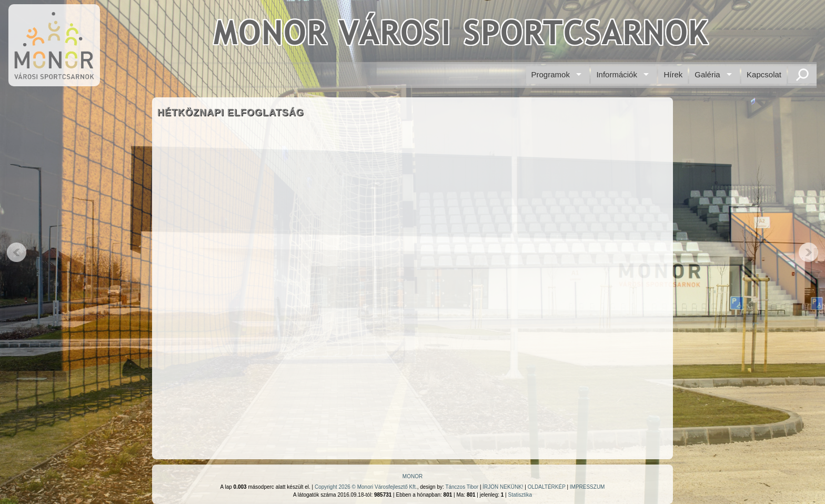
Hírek (673, 74)
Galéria (707, 74)
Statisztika (520, 495)
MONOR (413, 476)
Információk (617, 74)
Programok (551, 74)
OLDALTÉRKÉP (547, 487)
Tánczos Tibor (462, 487)
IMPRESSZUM (587, 487)
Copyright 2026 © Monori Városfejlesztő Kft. (366, 487)
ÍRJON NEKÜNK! (503, 487)
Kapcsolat (764, 74)
